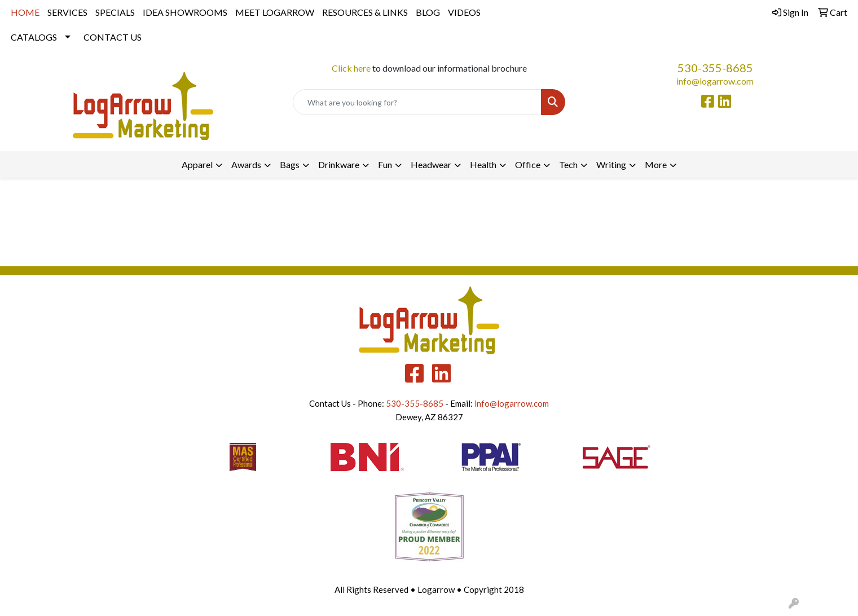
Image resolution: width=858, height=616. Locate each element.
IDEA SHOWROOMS (185, 12)
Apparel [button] (197, 164)
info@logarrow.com (715, 81)
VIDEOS (464, 12)
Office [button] (528, 164)
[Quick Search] (417, 102)
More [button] (656, 164)
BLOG (428, 12)
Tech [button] (568, 164)
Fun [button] (385, 164)
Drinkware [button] (339, 164)
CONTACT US (113, 37)
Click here (351, 68)
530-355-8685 (715, 68)
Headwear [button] (431, 164)
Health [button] (483, 164)
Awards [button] (246, 164)
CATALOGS (34, 37)
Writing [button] (611, 164)
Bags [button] (290, 164)
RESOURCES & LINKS (365, 12)
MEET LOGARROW (275, 12)
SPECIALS (115, 12)
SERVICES (67, 12)
